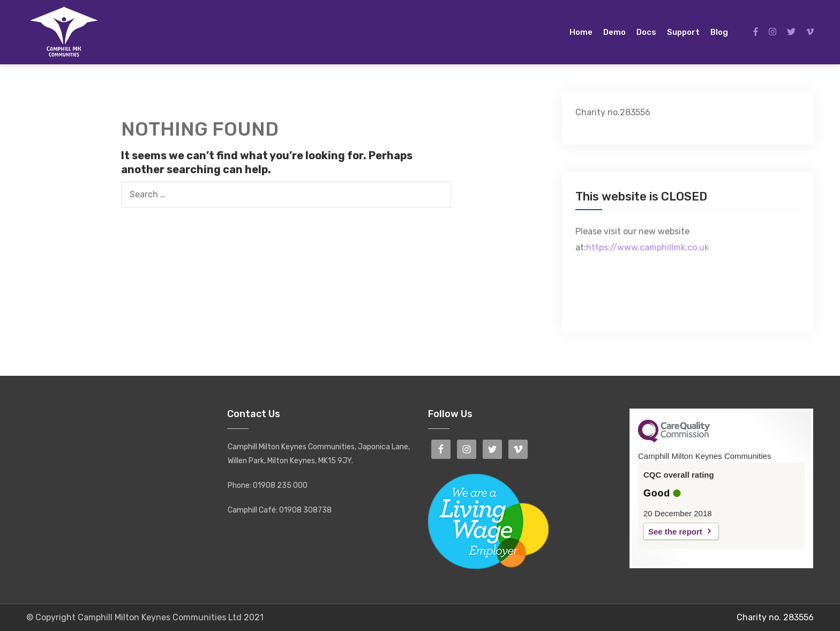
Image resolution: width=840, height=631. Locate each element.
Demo (614, 32)
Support (683, 32)
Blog (719, 32)
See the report (675, 532)
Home (581, 32)
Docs (646, 32)
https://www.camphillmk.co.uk (647, 247)
